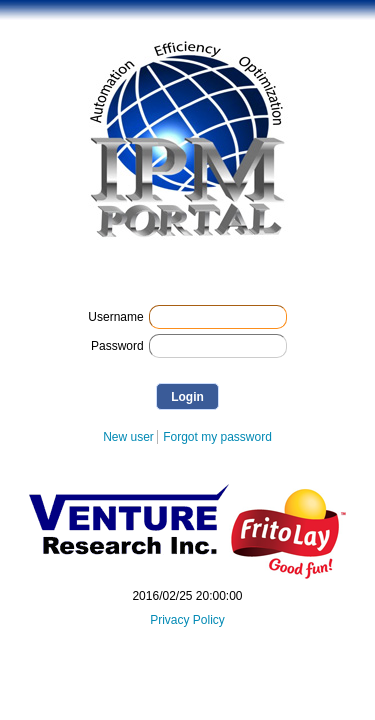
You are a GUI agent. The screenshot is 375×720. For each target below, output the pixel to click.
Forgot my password (217, 437)
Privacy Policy (187, 620)
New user (128, 437)
